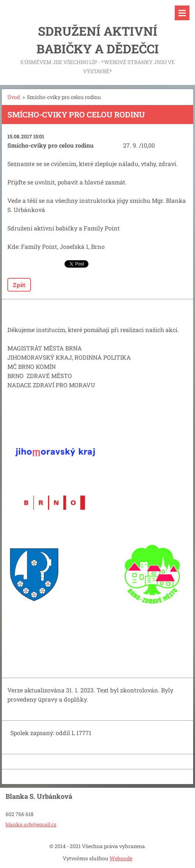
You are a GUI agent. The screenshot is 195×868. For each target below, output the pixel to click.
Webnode (121, 858)
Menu (182, 13)
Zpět (19, 285)
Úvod (14, 97)
